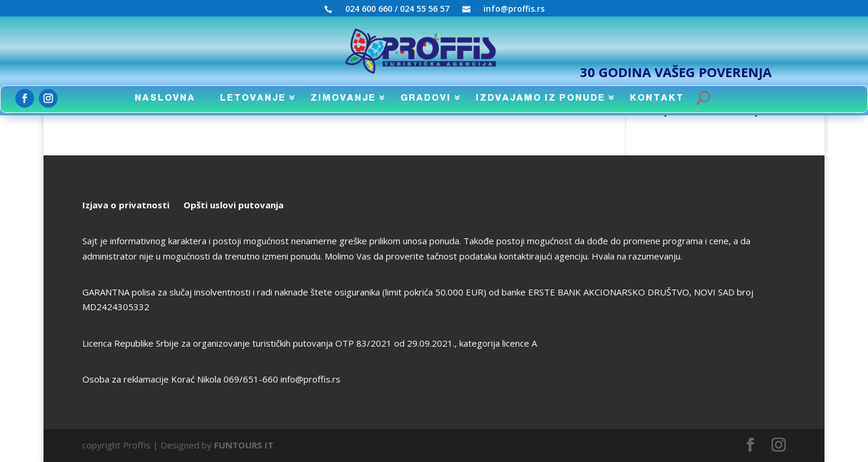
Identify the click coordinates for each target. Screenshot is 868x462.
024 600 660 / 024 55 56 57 (397, 9)
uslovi (222, 205)
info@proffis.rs (514, 9)
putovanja (260, 205)
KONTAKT (657, 98)
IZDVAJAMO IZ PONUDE (540, 98)
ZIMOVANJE (343, 98)
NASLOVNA (165, 98)
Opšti (196, 205)
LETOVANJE (253, 98)
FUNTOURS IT (244, 445)
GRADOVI (426, 98)
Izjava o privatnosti (126, 205)
